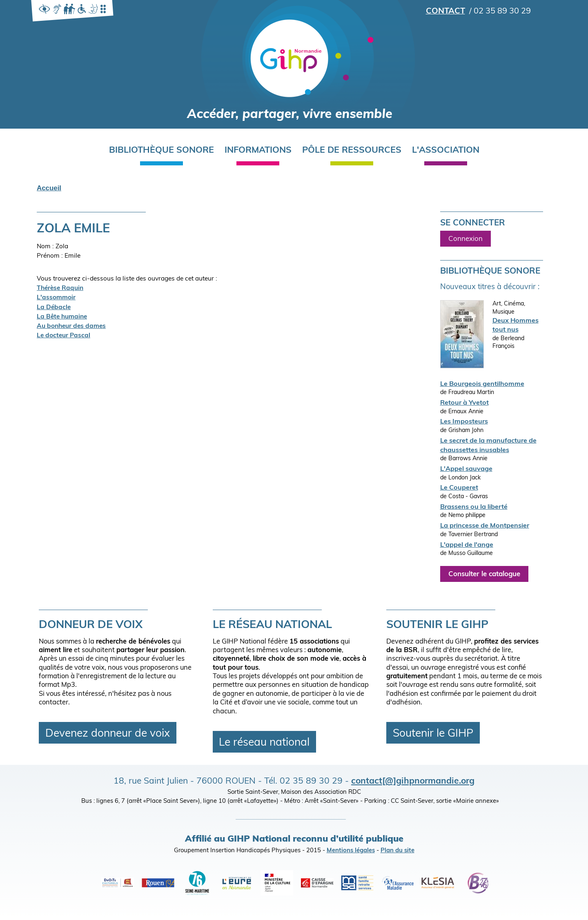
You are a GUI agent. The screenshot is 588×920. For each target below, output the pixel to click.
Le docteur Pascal (63, 336)
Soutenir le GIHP (433, 734)
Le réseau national (264, 743)
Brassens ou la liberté (474, 507)
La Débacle (54, 307)
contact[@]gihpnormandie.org (413, 781)
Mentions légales (351, 851)
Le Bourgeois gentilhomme (482, 384)
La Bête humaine (62, 317)
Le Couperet (459, 488)
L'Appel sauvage (466, 469)
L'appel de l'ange (467, 545)
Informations (258, 150)
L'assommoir (56, 298)
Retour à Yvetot (464, 403)
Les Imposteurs (464, 422)
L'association (446, 150)
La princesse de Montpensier (485, 526)
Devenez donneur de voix (108, 734)
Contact (445, 11)
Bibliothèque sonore (161, 150)
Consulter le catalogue (484, 574)
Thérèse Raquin (60, 288)
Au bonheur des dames (71, 326)
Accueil (49, 188)
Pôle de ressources (352, 150)
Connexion (465, 239)
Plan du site (398, 851)
